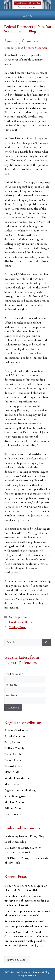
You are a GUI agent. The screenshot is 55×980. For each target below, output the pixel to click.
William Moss (13, 808)
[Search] (46, 642)
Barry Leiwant (13, 742)
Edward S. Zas (13, 766)
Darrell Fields (13, 760)
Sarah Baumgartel (15, 796)
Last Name (11, 695)
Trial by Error (18, 627)
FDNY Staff (12, 772)
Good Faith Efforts (20, 622)
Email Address (14, 674)
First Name (11, 685)
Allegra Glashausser (17, 730)
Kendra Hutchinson (17, 778)
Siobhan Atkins (14, 802)
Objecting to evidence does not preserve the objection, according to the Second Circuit (27, 901)
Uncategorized (18, 617)
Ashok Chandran (15, 736)
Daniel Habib (13, 754)
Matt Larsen (12, 784)
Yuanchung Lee (14, 814)
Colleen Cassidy (14, 748)
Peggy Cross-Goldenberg (20, 790)
